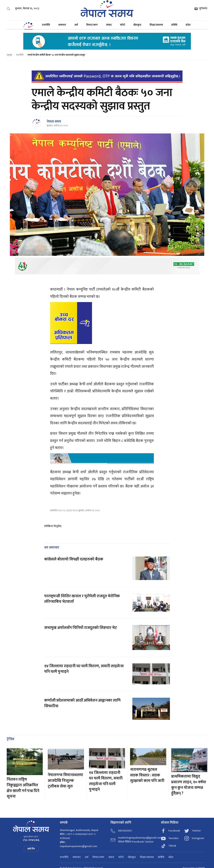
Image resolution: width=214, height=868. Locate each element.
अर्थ (76, 25)
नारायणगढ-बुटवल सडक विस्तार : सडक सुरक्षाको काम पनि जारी (147, 775)
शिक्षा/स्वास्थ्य (156, 25)
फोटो (123, 25)
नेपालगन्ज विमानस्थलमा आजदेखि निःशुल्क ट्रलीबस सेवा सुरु (65, 781)
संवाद (109, 25)
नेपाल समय (54, 122)
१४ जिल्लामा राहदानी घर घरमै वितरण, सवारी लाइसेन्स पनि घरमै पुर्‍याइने (84, 669)
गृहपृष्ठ (9, 55)
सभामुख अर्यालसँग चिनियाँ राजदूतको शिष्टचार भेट (81, 628)
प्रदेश (188, 25)
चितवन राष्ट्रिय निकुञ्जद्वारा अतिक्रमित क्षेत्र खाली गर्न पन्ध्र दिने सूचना (23, 788)
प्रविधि (174, 25)
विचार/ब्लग (92, 25)
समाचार (62, 25)
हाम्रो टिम (31, 849)
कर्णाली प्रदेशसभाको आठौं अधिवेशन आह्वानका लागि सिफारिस (82, 703)
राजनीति (46, 25)
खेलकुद (137, 25)
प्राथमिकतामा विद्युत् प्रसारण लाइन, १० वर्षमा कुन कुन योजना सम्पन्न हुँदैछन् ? (189, 785)
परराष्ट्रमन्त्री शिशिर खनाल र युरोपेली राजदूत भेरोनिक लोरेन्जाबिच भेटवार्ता (82, 599)
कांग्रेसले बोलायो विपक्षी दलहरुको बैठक (74, 559)
